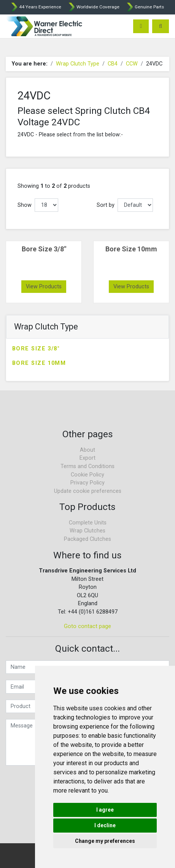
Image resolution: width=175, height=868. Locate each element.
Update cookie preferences (88, 491)
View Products (44, 287)
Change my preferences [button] (105, 841)
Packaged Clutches (87, 539)
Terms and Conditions (87, 466)
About (87, 450)
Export (87, 458)
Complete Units (88, 523)
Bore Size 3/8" (36, 349)
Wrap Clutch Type (78, 64)
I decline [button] (105, 825)
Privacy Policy (87, 483)
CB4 (113, 64)
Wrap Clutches (87, 531)
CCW (132, 64)
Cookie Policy (87, 475)
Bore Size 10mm (39, 363)
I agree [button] (105, 810)
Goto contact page (87, 626)
